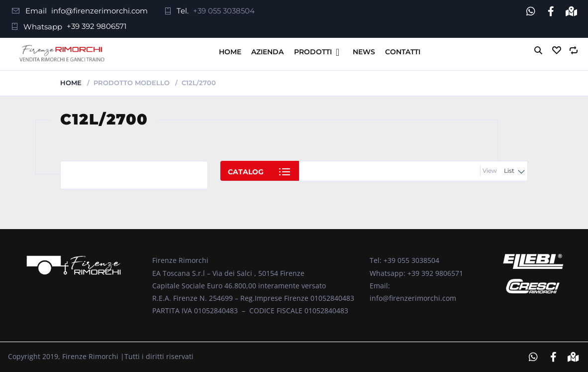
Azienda (267, 52)
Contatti (403, 52)
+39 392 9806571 (97, 26)
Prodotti (313, 52)
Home (230, 52)
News (364, 52)
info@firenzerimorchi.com (99, 11)
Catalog (246, 172)
